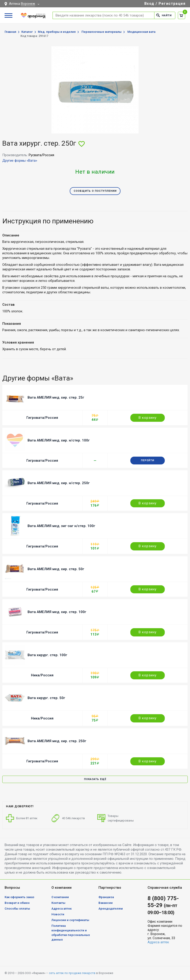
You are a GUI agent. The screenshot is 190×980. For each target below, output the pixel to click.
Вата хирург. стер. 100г (47, 655)
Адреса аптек (61, 909)
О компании (60, 897)
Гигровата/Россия (42, 418)
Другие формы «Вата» (20, 161)
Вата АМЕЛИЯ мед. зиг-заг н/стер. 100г (61, 526)
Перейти (148, 460)
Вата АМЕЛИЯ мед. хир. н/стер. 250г (59, 483)
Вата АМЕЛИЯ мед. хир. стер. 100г (57, 612)
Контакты (58, 903)
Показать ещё (95, 779)
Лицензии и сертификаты (70, 920)
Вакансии (106, 903)
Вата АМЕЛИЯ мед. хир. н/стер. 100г (59, 440)
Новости (58, 914)
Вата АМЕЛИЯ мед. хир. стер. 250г (57, 741)
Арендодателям (111, 909)
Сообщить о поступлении (95, 191)
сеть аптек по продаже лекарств (72, 973)
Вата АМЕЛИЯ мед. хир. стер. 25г (56, 397)
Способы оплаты (17, 909)
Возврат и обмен (17, 903)
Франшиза (106, 897)
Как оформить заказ (19, 897)
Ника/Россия (42, 675)
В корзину (148, 418)
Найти (164, 15)
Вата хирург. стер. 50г (46, 698)
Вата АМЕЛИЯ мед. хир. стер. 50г (56, 569)
